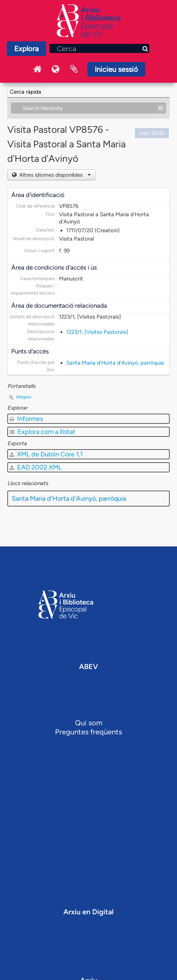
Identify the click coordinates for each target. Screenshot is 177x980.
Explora (26, 49)
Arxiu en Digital (88, 912)
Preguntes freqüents (88, 732)
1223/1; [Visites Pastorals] (97, 332)
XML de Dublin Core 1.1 (46, 454)
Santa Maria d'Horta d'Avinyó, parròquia (115, 363)
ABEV (88, 667)
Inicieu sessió (116, 69)
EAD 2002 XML (36, 467)
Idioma (56, 69)
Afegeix (24, 397)
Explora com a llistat (42, 432)
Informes (26, 419)
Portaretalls (74, 69)
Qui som (89, 723)
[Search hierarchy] (88, 108)
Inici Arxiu (38, 69)
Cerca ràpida (25, 92)
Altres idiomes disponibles (54, 175)
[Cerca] (99, 48)
